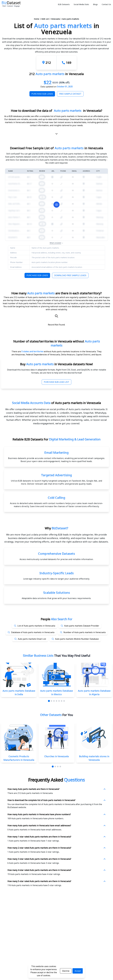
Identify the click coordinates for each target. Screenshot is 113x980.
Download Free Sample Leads (70, 275)
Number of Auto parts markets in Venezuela (84, 632)
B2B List (45, 19)
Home (36, 19)
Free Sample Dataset (70, 94)
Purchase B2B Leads (42, 94)
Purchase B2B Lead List (56, 382)
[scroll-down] (56, 134)
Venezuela (55, 19)
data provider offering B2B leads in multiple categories (63, 535)
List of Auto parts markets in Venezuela (36, 626)
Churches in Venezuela (56, 756)
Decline (66, 971)
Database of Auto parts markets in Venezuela (33, 632)
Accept (78, 971)
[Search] (56, 316)
